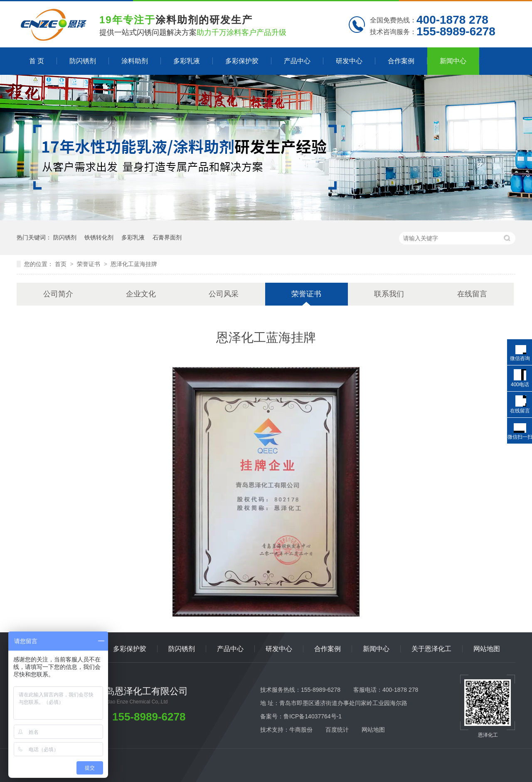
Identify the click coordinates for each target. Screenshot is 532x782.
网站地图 (487, 649)
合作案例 (401, 61)
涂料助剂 (135, 61)
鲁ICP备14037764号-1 (313, 716)
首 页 (37, 61)
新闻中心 (453, 61)
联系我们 (389, 294)
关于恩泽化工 (431, 649)
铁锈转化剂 (99, 237)
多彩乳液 (187, 61)
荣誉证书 (89, 264)
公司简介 (58, 294)
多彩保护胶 (242, 61)
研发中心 (349, 61)
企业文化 (141, 294)
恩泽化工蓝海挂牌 (134, 264)
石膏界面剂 (167, 237)
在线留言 (472, 294)
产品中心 (297, 61)
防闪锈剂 (83, 61)
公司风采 (224, 294)
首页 (62, 264)
